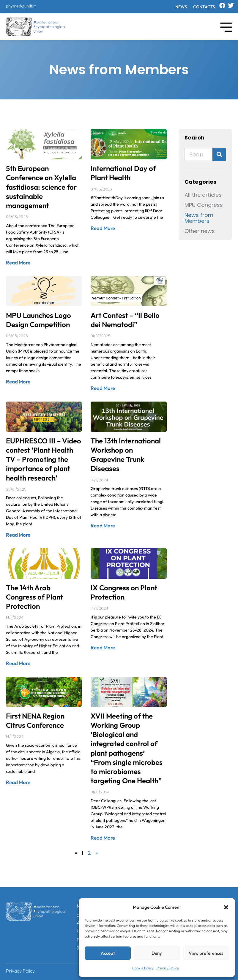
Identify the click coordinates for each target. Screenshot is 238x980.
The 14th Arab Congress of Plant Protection (34, 597)
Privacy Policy (168, 968)
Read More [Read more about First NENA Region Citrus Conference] (18, 782)
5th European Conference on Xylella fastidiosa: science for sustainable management (41, 187)
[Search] (219, 154)
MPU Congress (204, 205)
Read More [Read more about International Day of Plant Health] (103, 228)
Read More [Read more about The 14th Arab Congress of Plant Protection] (18, 663)
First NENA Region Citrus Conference (35, 720)
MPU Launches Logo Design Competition (38, 320)
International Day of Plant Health (123, 173)
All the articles (203, 195)
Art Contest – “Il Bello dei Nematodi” (125, 320)
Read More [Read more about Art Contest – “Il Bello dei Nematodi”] (103, 388)
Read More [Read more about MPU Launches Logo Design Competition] (18, 382)
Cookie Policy (143, 968)
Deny (157, 953)
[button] (226, 907)
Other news (200, 231)
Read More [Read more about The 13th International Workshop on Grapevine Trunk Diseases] (103, 525)
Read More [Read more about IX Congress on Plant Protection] (103, 647)
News (181, 7)
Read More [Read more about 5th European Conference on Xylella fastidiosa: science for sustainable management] (18, 263)
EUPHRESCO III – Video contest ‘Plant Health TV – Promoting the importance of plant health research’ (44, 459)
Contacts (204, 7)
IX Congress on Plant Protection (124, 592)
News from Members (199, 218)
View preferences (206, 953)
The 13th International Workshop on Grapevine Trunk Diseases (126, 455)
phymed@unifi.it (21, 6)
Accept (108, 953)
